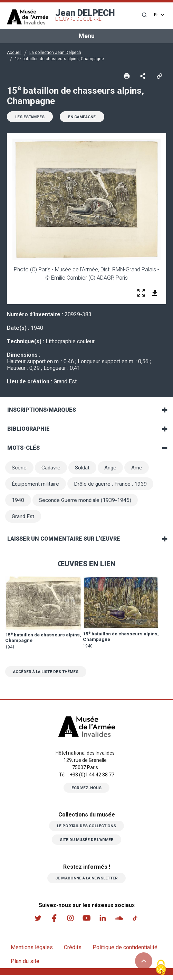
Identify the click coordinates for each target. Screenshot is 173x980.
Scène (20, 469)
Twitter (37, 923)
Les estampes (31, 118)
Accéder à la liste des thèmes (49, 676)
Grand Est (24, 520)
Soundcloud (120, 923)
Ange (114, 469)
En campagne (86, 118)
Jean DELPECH (85, 15)
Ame (141, 469)
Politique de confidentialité (125, 952)
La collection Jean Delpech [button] (55, 53)
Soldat (85, 469)
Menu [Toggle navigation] (87, 36)
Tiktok (136, 923)
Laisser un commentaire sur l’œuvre (64, 543)
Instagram (70, 923)
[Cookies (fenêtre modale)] (161, 968)
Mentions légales (32, 952)
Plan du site (25, 966)
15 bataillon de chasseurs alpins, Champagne (36, 642)
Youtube (87, 923)
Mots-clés (23, 449)
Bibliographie (28, 430)
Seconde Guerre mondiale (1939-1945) (87, 503)
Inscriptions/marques (42, 411)
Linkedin (103, 923)
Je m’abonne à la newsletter (86, 883)
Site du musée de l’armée (87, 844)
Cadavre (52, 469)
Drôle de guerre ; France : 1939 (114, 486)
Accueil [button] (14, 53)
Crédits (73, 952)
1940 (18, 503)
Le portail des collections (87, 830)
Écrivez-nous (87, 792)
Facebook (54, 923)
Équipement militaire (37, 486)
